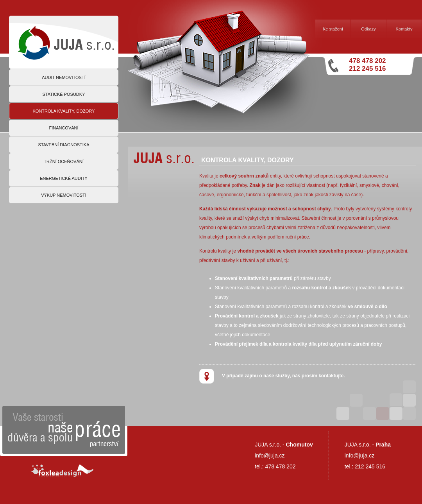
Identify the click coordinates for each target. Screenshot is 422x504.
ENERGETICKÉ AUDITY (64, 178)
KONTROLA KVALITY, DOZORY (64, 111)
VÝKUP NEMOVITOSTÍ (64, 195)
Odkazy (368, 29)
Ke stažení (333, 29)
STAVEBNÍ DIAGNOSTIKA (63, 145)
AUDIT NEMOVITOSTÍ (63, 77)
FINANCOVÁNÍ (63, 128)
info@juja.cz (359, 456)
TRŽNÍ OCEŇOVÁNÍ (63, 161)
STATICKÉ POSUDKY (63, 94)
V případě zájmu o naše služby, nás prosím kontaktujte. (272, 376)
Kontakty (404, 29)
